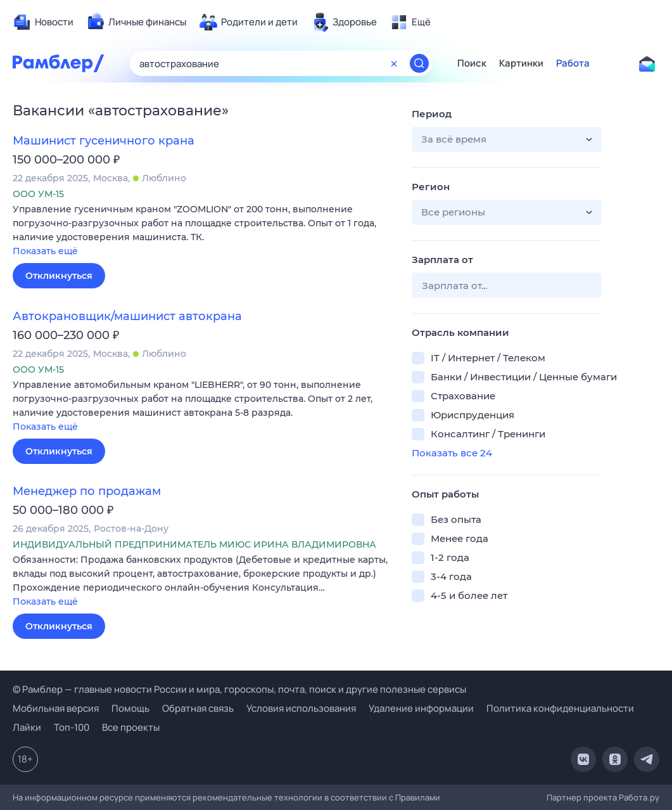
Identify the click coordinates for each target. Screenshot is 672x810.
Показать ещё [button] (45, 251)
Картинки (521, 63)
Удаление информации (421, 708)
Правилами (418, 797)
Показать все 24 (452, 453)
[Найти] (419, 63)
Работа (573, 63)
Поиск (472, 63)
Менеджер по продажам (87, 491)
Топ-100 (72, 727)
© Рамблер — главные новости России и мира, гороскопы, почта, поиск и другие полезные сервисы (239, 689)
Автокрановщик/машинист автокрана (127, 316)
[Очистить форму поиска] (394, 63)
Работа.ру (639, 797)
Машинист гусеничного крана (104, 141)
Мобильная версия (56, 708)
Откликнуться (59, 276)
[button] (203, 231)
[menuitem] (43, 22)
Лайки (27, 727)
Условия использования (301, 708)
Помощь (130, 708)
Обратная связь (198, 708)
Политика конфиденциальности (560, 708)
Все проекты (131, 727)
